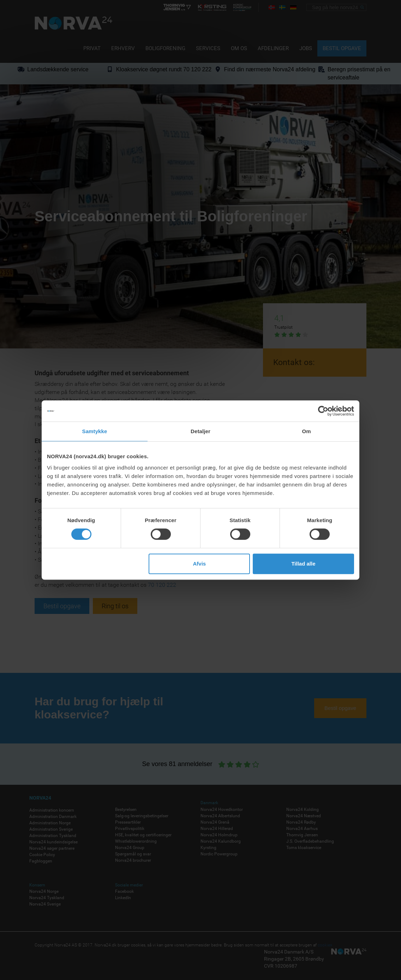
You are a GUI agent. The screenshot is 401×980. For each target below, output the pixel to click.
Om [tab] (306, 431)
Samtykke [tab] (95, 431)
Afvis (200, 564)
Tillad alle (303, 564)
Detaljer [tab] (200, 431)
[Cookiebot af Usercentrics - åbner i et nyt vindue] (323, 411)
